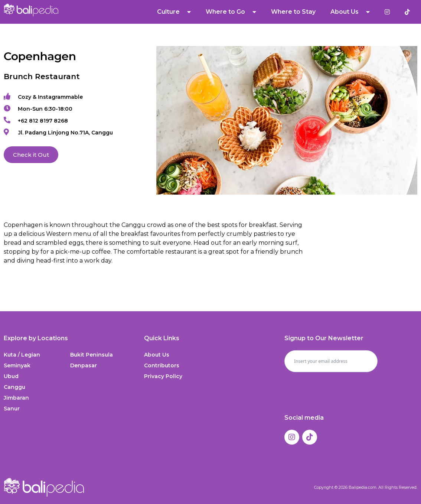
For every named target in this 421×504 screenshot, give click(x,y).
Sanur (12, 409)
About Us (350, 12)
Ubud (11, 376)
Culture (174, 12)
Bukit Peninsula (92, 355)
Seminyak (17, 365)
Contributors (162, 365)
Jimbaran (16, 398)
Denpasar (84, 365)
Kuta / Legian (22, 355)
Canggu (14, 387)
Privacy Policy (163, 376)
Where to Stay (293, 12)
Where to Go (231, 12)
